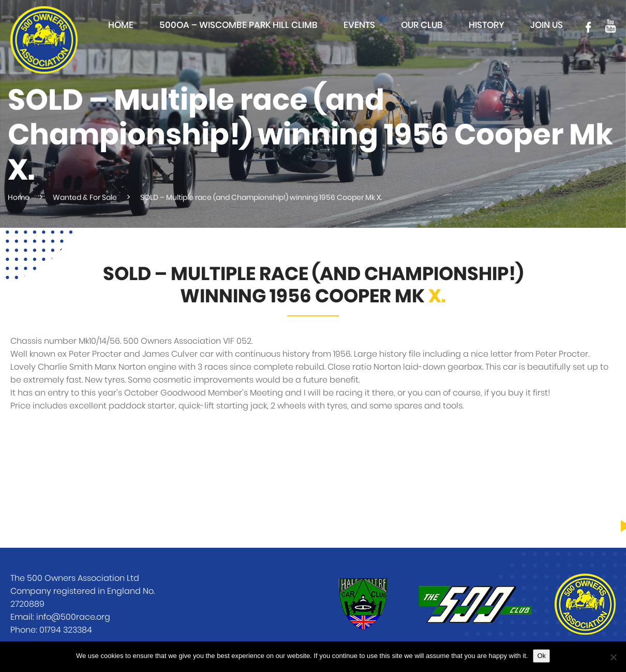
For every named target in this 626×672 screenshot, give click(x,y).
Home (121, 25)
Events (359, 25)
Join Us (547, 25)
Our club (422, 25)
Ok (541, 656)
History (487, 25)
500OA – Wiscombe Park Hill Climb (239, 25)
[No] (613, 657)
